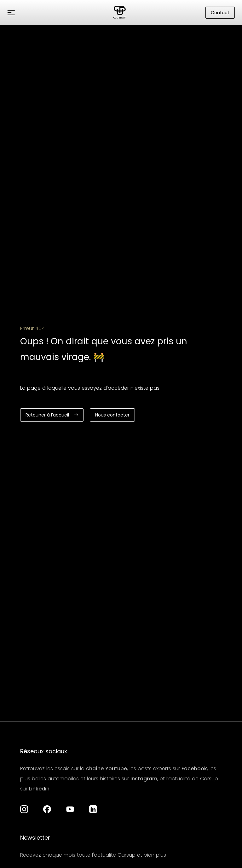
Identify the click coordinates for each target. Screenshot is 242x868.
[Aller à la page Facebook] (47, 809)
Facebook (194, 769)
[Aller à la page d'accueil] (120, 13)
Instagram (144, 779)
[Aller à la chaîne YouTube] (70, 809)
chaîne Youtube (107, 769)
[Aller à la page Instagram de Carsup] (24, 809)
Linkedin (39, 789)
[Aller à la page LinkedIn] (93, 809)
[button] (11, 13)
